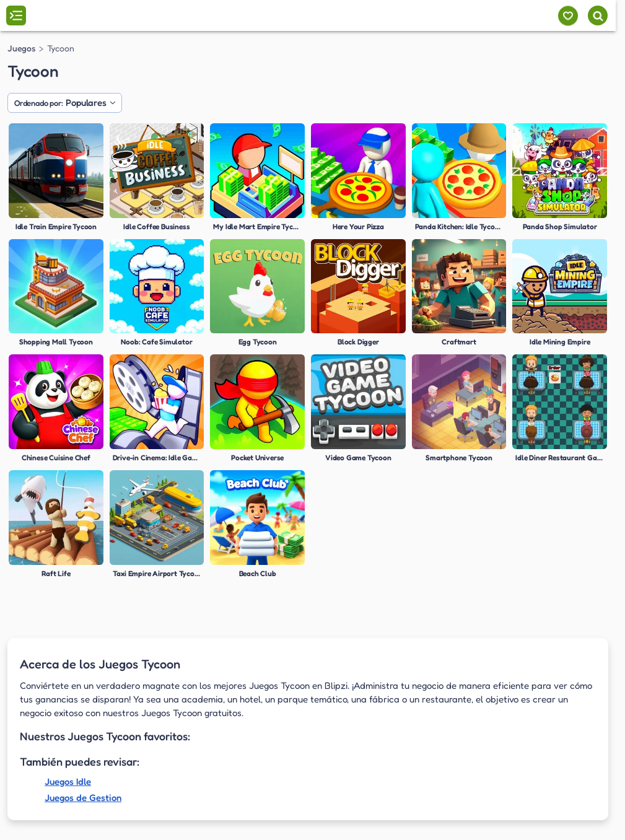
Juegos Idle (68, 781)
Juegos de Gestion (83, 798)
